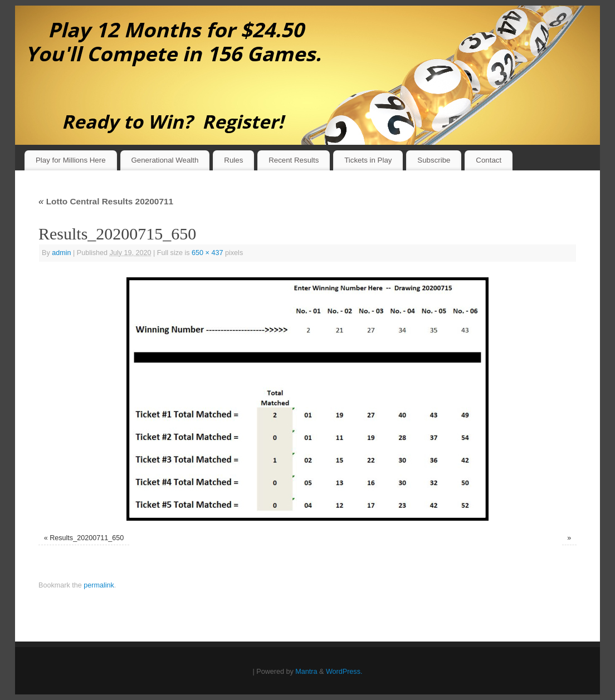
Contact (489, 160)
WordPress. (344, 672)
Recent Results (294, 160)
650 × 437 (207, 253)
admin (61, 253)
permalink (99, 585)
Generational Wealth (165, 160)
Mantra (306, 672)
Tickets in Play (368, 160)
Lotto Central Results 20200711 (106, 201)
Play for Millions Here (71, 160)
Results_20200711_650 (87, 538)
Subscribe (434, 160)
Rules (233, 160)
